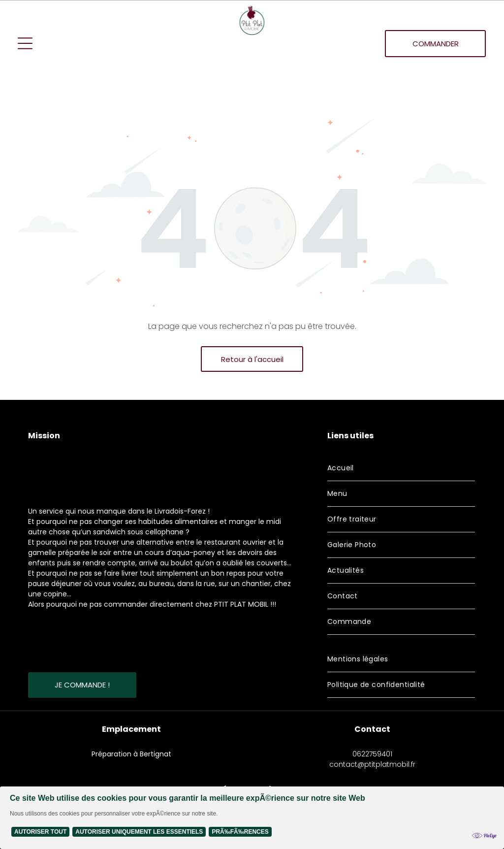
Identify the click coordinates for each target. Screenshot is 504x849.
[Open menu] (25, 43)
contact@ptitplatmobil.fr (372, 764)
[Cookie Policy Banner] (252, 818)
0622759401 (372, 754)
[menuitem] (401, 468)
